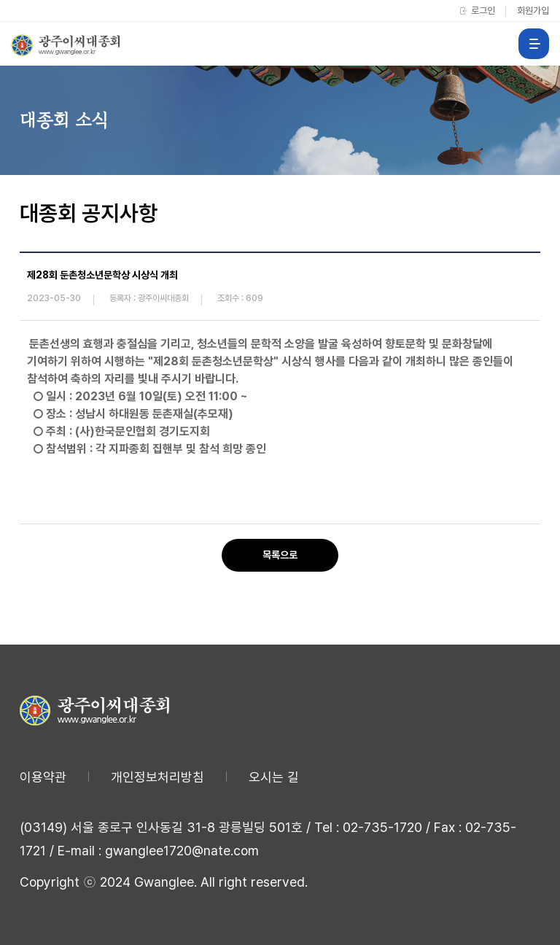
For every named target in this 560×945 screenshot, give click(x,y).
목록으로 (280, 555)
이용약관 (43, 777)
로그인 (483, 11)
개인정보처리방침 (157, 777)
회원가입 (533, 11)
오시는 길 (274, 777)
